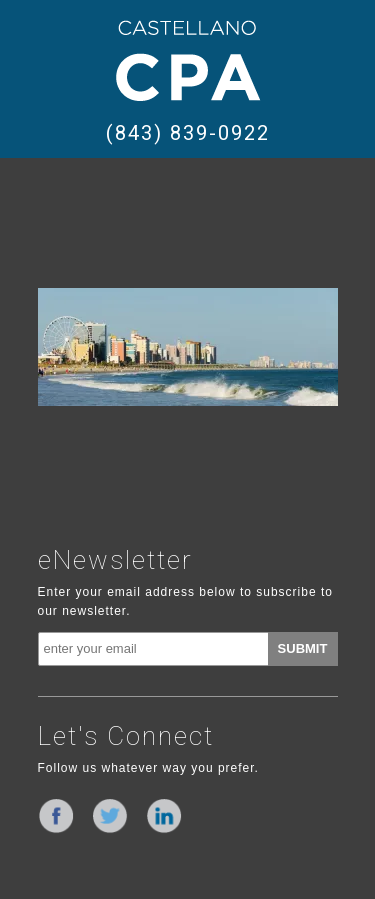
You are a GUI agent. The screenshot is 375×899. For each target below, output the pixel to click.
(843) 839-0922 (188, 133)
